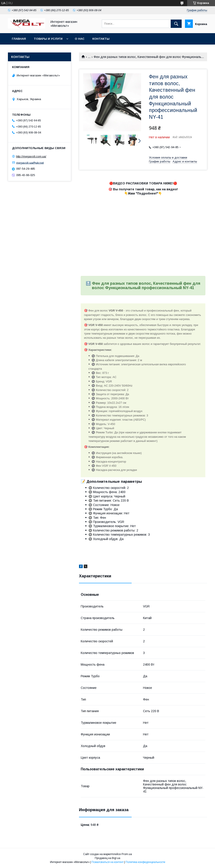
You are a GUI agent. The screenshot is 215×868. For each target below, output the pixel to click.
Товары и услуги (48, 39)
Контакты (101, 39)
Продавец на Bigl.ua (107, 858)
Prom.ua (127, 854)
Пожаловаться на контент (107, 862)
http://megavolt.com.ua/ (31, 156)
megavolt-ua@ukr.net (30, 163)
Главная (19, 39)
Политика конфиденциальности (145, 862)
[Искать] (176, 24)
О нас (80, 39)
